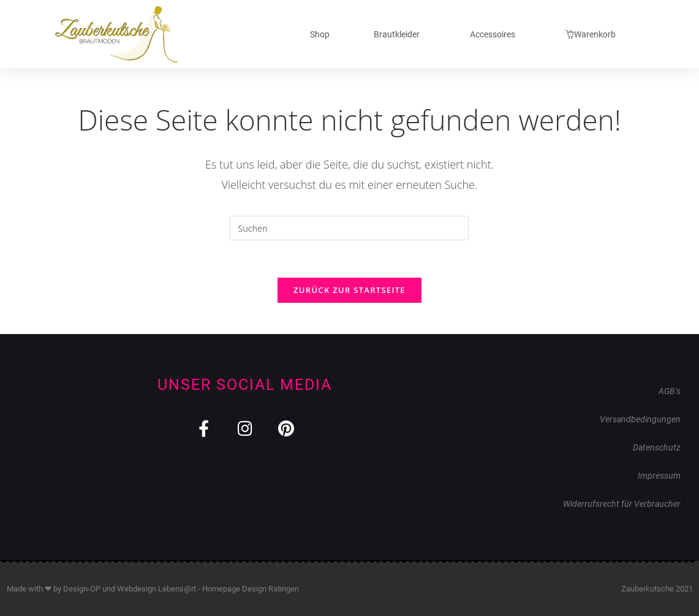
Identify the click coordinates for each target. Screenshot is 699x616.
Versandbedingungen (640, 419)
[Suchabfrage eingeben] (349, 228)
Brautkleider (400, 34)
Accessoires (496, 34)
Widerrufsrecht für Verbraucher (622, 504)
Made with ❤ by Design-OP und (62, 589)
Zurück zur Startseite (349, 290)
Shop (320, 34)
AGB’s (670, 391)
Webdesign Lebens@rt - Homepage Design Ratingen (208, 589)
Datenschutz (657, 447)
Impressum (659, 476)
